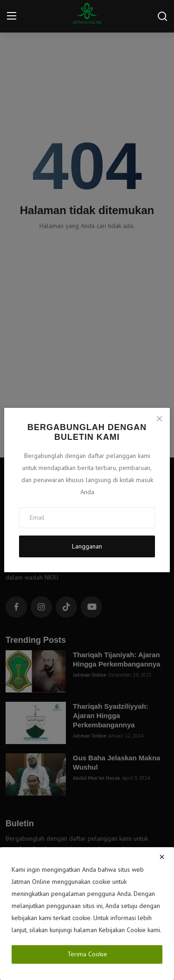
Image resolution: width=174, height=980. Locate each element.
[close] (162, 857)
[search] (162, 16)
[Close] (159, 418)
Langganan (87, 546)
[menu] (12, 16)
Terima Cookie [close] (87, 954)
